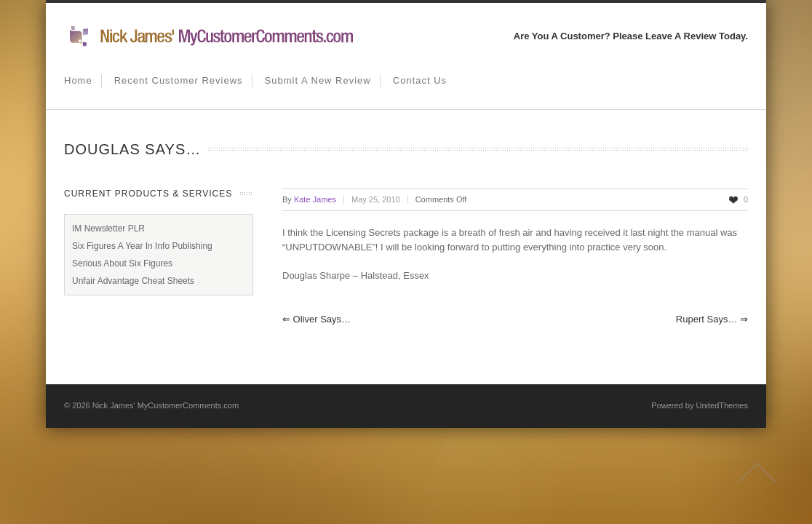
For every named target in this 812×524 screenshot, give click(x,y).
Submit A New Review (318, 80)
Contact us (420, 80)
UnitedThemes (722, 405)
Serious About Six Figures (122, 263)
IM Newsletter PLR (108, 229)
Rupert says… (712, 319)
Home (78, 80)
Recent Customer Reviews (179, 80)
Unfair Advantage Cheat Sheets (133, 281)
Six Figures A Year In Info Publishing (142, 246)
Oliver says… (317, 319)
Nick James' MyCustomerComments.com (166, 405)
